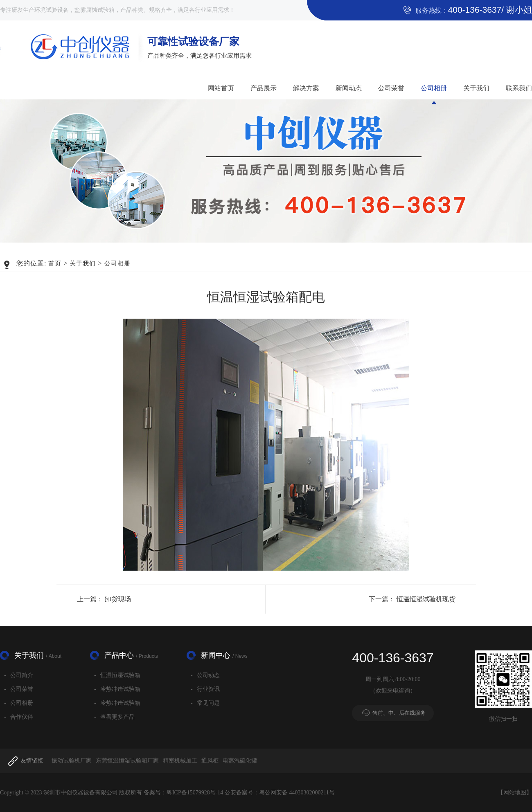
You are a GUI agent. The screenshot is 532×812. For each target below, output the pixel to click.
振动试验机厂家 (72, 761)
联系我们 (519, 88)
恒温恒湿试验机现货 (426, 599)
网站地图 (515, 793)
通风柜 (210, 761)
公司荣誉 (391, 88)
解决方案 (306, 88)
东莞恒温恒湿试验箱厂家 (127, 761)
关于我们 (476, 88)
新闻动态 (349, 88)
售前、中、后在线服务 (399, 713)
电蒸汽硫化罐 (240, 761)
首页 (55, 263)
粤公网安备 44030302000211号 (297, 793)
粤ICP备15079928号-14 (195, 793)
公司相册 (434, 88)
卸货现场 (118, 599)
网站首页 (221, 88)
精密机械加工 (180, 761)
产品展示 (264, 88)
